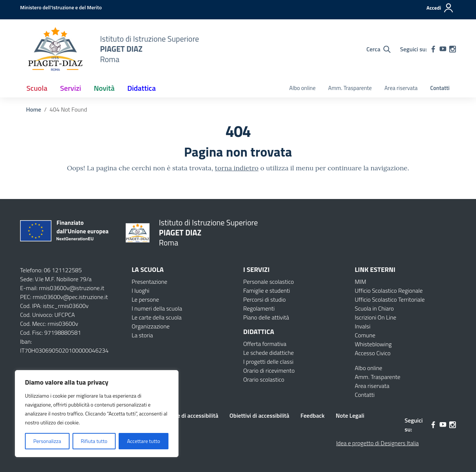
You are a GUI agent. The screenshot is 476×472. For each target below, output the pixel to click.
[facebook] (433, 49)
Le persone (145, 299)
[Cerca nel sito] (378, 49)
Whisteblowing (373, 344)
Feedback (313, 415)
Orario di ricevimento (269, 370)
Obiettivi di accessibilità (259, 415)
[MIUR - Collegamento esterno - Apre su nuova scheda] (61, 7)
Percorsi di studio (264, 299)
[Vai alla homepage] (55, 49)
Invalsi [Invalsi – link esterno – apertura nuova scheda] (363, 326)
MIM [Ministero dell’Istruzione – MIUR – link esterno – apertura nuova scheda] (361, 282)
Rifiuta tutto (94, 441)
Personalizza (47, 441)
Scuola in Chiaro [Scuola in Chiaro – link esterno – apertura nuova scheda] (374, 308)
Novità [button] (104, 88)
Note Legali (350, 415)
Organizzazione (151, 326)
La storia (142, 335)
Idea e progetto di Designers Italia (377, 443)
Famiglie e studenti (267, 290)
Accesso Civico (373, 353)
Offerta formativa (265, 344)
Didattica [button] (141, 88)
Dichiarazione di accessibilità (182, 415)
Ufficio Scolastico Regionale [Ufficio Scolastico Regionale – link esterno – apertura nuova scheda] (389, 290)
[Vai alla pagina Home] (34, 109)
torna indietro (237, 168)
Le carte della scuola (157, 317)
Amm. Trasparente (350, 88)
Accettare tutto (144, 441)
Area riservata (401, 88)
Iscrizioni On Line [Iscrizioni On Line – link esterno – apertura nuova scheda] (376, 317)
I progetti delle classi (268, 362)
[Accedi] (440, 8)
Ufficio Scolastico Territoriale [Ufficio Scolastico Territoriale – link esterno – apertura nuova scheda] (390, 299)
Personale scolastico (268, 282)
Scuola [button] (37, 88)
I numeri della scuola (157, 308)
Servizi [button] (70, 88)
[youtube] (443, 49)
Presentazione (149, 282)
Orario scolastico (264, 379)
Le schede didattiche (268, 353)
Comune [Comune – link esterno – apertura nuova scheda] (365, 335)
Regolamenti (259, 308)
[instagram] (453, 49)
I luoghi (141, 290)
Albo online (303, 88)
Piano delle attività (266, 317)
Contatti (440, 88)
